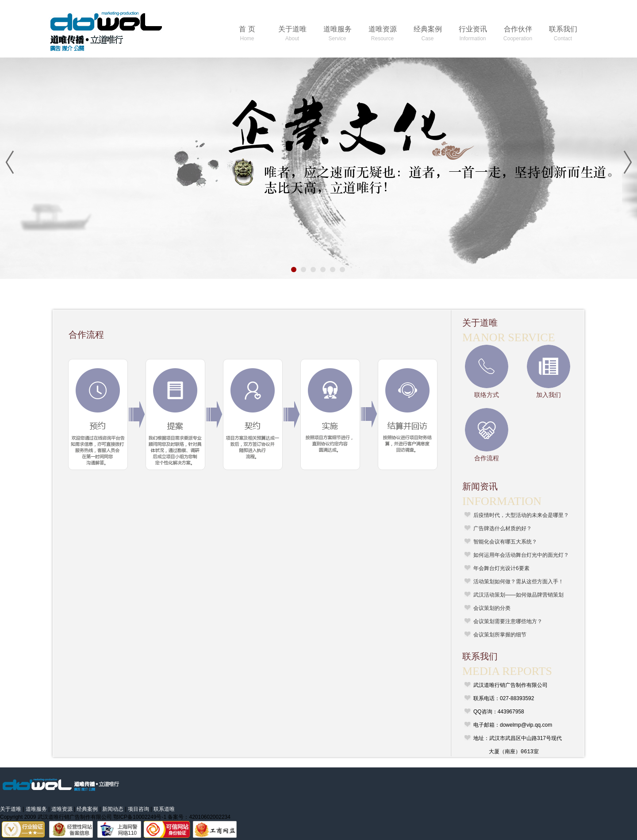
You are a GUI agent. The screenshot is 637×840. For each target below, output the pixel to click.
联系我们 (563, 33)
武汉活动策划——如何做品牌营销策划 (518, 595)
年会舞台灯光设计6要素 (501, 568)
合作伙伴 (518, 33)
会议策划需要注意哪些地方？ (508, 621)
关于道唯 (292, 33)
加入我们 (549, 395)
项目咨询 (138, 809)
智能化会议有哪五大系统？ (505, 542)
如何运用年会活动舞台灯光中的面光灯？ (521, 555)
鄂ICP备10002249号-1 (140, 817)
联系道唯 (164, 809)
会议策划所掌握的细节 (500, 635)
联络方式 (487, 395)
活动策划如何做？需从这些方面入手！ (518, 582)
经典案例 (428, 33)
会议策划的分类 (492, 608)
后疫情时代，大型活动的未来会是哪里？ (521, 515)
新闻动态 (113, 809)
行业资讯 (473, 33)
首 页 (247, 33)
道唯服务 (338, 33)
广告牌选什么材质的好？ (503, 528)
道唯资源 (383, 33)
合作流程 (487, 458)
